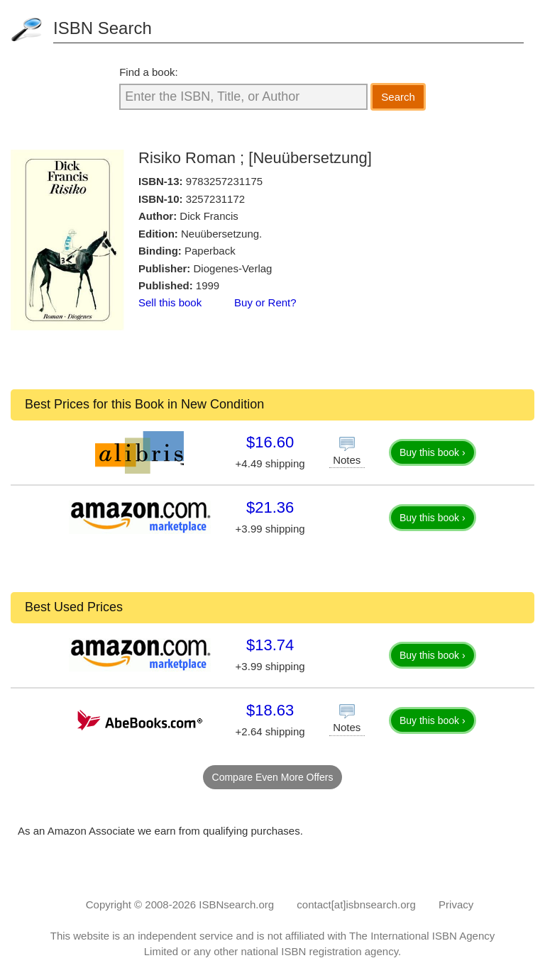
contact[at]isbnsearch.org (356, 904)
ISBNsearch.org (236, 904)
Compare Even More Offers (273, 777)
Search (398, 97)
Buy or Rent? (265, 302)
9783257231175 (224, 181)
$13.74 (270, 645)
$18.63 (270, 710)
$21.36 (270, 507)
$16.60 (270, 442)
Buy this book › (433, 452)
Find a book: (149, 72)
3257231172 (215, 199)
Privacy (456, 904)
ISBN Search (103, 28)
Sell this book (170, 302)
